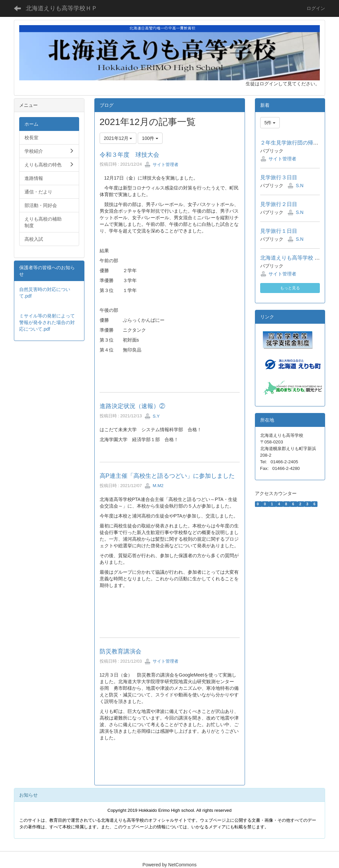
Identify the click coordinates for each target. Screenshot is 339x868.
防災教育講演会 (121, 651)
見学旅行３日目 (279, 177)
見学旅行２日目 (279, 204)
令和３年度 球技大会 (129, 155)
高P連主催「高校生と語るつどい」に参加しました (167, 476)
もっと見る (290, 288)
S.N (299, 186)
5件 (270, 123)
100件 (150, 138)
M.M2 (154, 486)
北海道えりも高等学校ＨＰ (62, 8)
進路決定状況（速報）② (132, 406)
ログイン (316, 8)
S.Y (152, 416)
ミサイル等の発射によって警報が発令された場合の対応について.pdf (47, 322)
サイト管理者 (162, 165)
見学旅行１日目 (279, 231)
